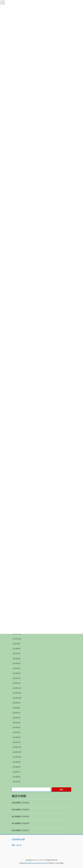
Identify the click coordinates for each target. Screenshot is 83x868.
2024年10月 (17, 698)
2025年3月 (16, 673)
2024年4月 (16, 727)
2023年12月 (17, 747)
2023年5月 (16, 782)
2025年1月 (16, 683)
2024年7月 (16, 713)
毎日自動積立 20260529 (20, 816)
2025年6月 (16, 658)
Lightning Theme (41, 863)
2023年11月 (17, 752)
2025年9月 (16, 644)
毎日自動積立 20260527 (20, 830)
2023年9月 (16, 762)
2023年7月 (16, 772)
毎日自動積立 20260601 (20, 809)
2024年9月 (16, 703)
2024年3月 (16, 732)
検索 (61, 789)
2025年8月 (16, 649)
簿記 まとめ (17, 845)
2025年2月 (16, 678)
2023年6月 (16, 777)
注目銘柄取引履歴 (18, 839)
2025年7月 (16, 653)
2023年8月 (16, 767)
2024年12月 (17, 688)
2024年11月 (17, 693)
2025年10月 (17, 639)
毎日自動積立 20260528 (20, 823)
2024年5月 (16, 723)
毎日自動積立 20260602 (20, 803)
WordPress (31, 863)
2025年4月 (16, 668)
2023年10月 (17, 757)
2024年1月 (16, 742)
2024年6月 (16, 718)
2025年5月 (16, 663)
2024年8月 (16, 708)
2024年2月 (16, 737)
